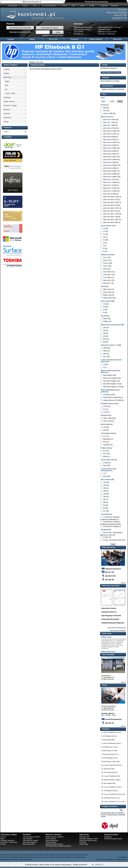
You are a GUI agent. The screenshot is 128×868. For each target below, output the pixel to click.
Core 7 (105, 257)
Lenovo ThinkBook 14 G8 (112, 776)
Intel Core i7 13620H (110, 182)
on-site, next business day (112, 540)
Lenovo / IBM (10, 93)
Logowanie (104, 6)
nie (104, 427)
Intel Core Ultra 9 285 (111, 222)
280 (104, 502)
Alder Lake (107, 289)
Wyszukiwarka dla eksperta (50, 28)
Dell (6, 85)
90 (104, 508)
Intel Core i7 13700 (110, 185)
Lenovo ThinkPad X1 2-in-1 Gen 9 (115, 802)
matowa (106, 445)
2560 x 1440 (107, 421)
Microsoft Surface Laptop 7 (112, 780)
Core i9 (106, 269)
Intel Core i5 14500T (110, 177)
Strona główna (13, 6)
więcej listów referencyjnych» (117, 628)
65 (104, 505)
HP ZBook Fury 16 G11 (110, 747)
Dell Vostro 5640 (109, 769)
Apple (7, 81)
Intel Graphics (108, 375)
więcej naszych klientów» (118, 631)
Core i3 (106, 260)
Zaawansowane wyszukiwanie (53, 35)
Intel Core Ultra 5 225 (111, 200)
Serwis (35, 6)
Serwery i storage (10, 105)
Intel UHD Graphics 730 (111, 384)
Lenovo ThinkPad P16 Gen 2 (113, 765)
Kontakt (92, 6)
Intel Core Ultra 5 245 (111, 211)
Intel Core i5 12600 (110, 151)
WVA (105, 457)
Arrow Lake (107, 292)
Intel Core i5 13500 (110, 162)
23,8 (105, 406)
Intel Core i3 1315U (110, 134)
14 (104, 234)
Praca (74, 6)
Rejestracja (115, 6)
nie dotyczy (107, 395)
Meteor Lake (107, 295)
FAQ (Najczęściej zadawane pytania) (58, 846)
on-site (105, 537)
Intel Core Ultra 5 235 (111, 205)
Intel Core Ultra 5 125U (111, 197)
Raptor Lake (107, 298)
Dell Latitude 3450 (110, 783)
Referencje (111, 34)
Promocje (83, 842)
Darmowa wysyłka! (105, 29)
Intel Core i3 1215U (110, 128)
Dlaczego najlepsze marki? (89, 839)
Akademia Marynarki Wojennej (113, 623)
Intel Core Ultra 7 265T (111, 220)
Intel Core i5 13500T (110, 165)
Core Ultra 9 (107, 277)
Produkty (25, 6)
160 (104, 494)
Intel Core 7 (107, 283)
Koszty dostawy (51, 842)
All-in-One (53, 39)
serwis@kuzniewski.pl (111, 719)
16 (104, 237)
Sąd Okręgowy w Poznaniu (111, 616)
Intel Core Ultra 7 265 (111, 217)
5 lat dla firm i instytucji (111, 526)
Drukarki (7, 114)
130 (104, 485)
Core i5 (106, 263)
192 (104, 330)
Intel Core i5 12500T (110, 148)
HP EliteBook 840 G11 (110, 736)
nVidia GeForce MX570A (112, 397)
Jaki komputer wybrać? (31, 840)
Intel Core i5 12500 (110, 145)
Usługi (6, 122)
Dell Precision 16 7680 (110, 751)
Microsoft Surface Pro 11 (111, 754)
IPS (104, 442)
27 (104, 409)
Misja (2, 839)
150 (104, 491)
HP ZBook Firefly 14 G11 (112, 798)
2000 (105, 351)
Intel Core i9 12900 (110, 194)
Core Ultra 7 (107, 275)
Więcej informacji (108, 651)
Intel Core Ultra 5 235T (111, 208)
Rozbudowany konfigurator (83, 27)
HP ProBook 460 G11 (111, 772)
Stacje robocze (96, 39)
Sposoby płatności (52, 840)
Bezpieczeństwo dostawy (54, 844)
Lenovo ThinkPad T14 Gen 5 (112, 732)
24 (104, 243)
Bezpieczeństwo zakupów (54, 837)
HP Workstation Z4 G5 (110, 758)
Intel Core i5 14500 (110, 174)
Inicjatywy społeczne (7, 840)
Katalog (32, 62)
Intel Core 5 (107, 280)
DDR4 (105, 319)
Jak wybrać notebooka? (49, 6)
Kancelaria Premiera (109, 608)
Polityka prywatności (80, 865)
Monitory (7, 110)
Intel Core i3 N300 (109, 137)
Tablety (32, 39)
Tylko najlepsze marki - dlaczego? (110, 27)
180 (104, 497)
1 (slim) (106, 463)
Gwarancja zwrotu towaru (88, 840)
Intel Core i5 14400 (110, 168)
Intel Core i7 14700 (110, 188)
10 (104, 229)
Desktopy (75, 39)
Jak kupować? (79, 32)
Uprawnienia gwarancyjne (113, 839)
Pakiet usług (106, 637)
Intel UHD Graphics (110, 381)
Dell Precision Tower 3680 (111, 762)
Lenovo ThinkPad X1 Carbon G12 (115, 794)
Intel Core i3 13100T (110, 131)
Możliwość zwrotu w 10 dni (107, 32)
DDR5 (105, 321)
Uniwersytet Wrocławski (110, 619)
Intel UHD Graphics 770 (111, 387)
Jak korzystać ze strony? (82, 29)
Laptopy (11, 39)
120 (104, 482)
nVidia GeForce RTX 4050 (112, 400)
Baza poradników (29, 844)
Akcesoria (117, 39)
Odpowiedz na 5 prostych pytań (20, 32)
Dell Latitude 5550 (109, 740)
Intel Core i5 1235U (110, 140)
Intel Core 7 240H (109, 125)
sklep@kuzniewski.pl (111, 569)
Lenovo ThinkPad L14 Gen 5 (113, 787)
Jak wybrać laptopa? (30, 842)
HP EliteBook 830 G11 (111, 791)
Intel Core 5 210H (109, 120)
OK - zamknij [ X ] (98, 865)
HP (6, 89)
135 (104, 488)
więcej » (123, 583)
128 (104, 328)
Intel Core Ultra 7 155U (111, 214)
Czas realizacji (51, 839)
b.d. (104, 436)
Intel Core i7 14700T (110, 191)
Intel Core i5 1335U (110, 157)
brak (105, 465)
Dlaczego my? (79, 34)
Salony (82, 6)
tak (104, 430)
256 (104, 333)
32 (104, 307)
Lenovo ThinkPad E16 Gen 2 (112, 743)
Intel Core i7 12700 (110, 180)
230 (104, 500)
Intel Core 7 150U (109, 122)
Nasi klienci (102, 34)
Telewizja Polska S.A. (109, 612)
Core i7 (106, 266)
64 (104, 310)
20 (104, 240)
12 (104, 231)
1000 (105, 348)
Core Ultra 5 (107, 272)
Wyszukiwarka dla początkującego (20, 28)
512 (104, 357)
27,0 (105, 412)
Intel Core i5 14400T (110, 171)
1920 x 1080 (107, 418)
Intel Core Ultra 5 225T (111, 202)
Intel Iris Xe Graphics (110, 378)
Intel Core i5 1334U (110, 154)
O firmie (64, 6)
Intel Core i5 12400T (110, 142)
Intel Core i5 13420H (110, 160)
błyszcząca (107, 439)
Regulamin (108, 837)
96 (104, 342)
